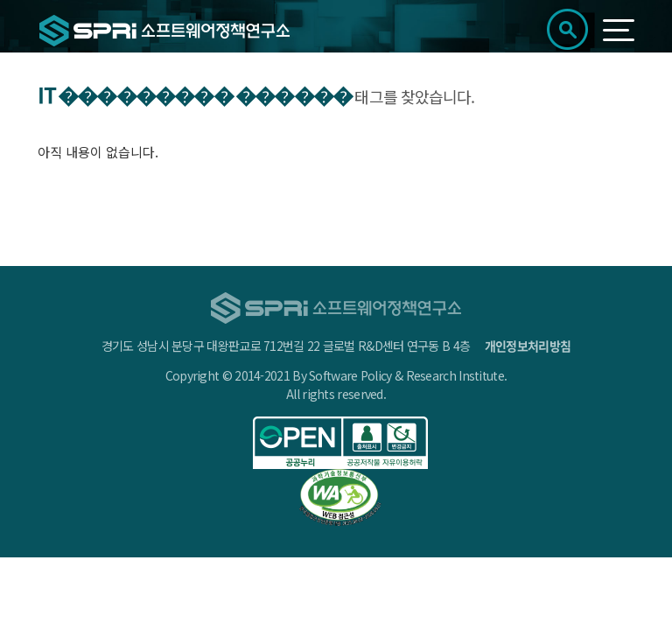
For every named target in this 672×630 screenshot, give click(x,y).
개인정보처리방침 (528, 346)
